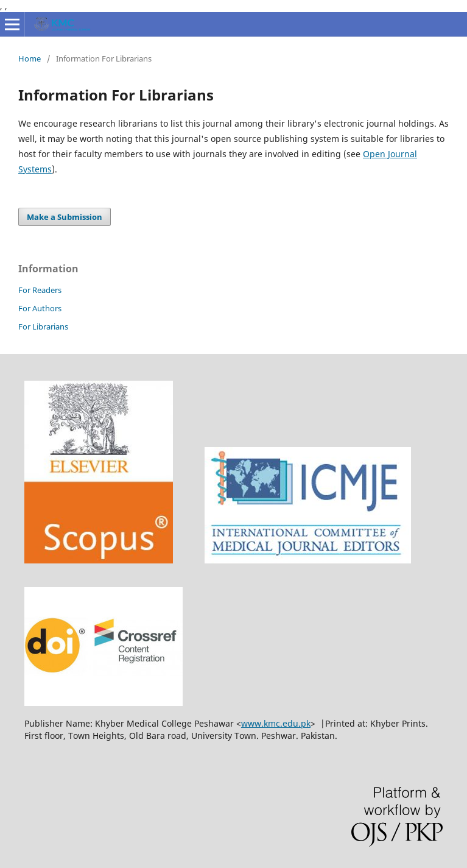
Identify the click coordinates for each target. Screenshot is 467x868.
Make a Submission (65, 217)
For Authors (40, 308)
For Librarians (43, 326)
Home (30, 58)
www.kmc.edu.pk (276, 723)
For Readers (40, 290)
